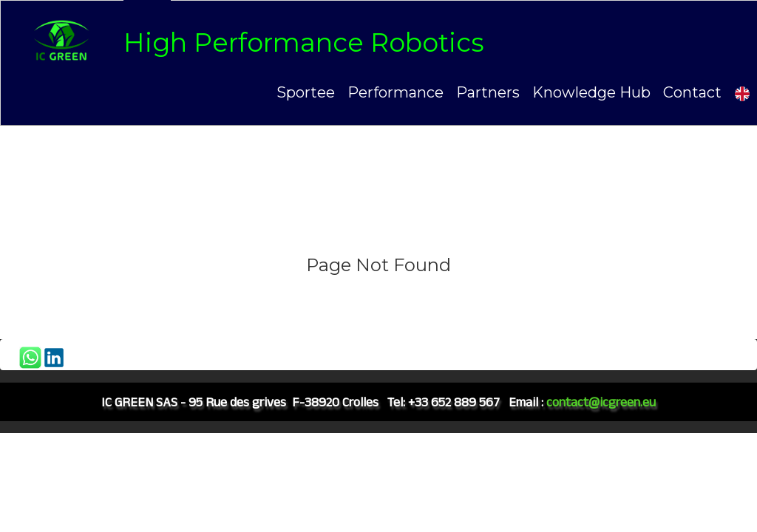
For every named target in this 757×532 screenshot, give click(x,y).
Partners (488, 92)
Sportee (306, 92)
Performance (396, 92)
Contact (692, 92)
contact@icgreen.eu (601, 402)
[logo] (254, 42)
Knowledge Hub (591, 92)
